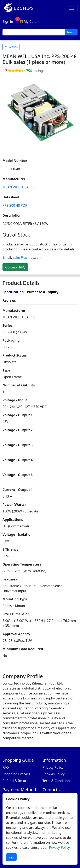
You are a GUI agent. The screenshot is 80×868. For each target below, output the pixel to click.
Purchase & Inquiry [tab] (43, 292)
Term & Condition (56, 781)
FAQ (6, 767)
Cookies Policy (53, 774)
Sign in (8, 22)
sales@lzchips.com (27, 257)
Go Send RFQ (15, 267)
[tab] (48, 300)
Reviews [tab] (9, 300)
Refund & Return (15, 781)
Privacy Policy (53, 767)
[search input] (34, 32)
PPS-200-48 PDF (15, 205)
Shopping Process (16, 774)
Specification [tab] (13, 292)
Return (11, 47)
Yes (11, 857)
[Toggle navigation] (72, 8)
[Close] (72, 799)
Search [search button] (71, 32)
